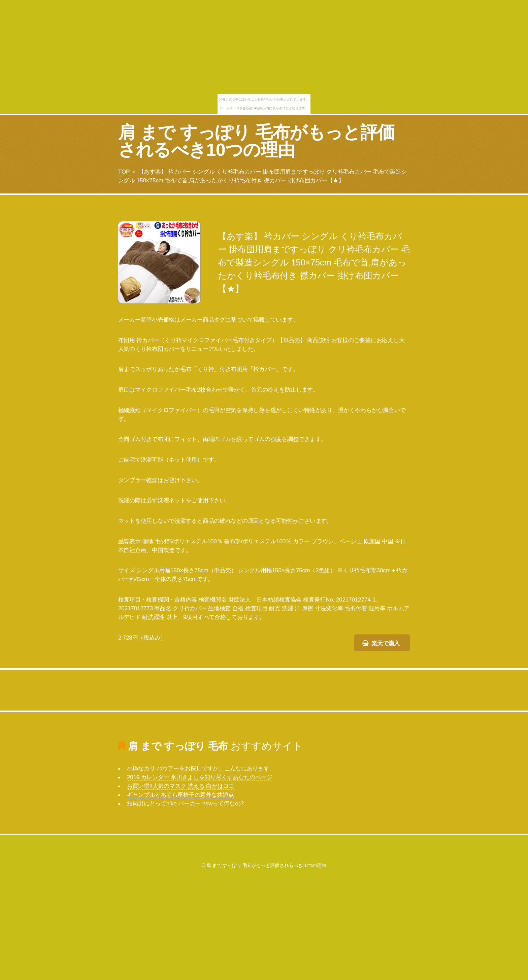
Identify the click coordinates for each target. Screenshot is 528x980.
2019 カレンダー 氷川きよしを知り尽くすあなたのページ (200, 777)
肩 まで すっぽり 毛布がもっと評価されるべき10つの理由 (257, 141)
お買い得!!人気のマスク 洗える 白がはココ (181, 786)
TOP (124, 172)
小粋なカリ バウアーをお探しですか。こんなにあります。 (201, 768)
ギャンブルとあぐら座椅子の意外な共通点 (180, 795)
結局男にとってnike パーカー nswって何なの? (185, 803)
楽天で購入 (386, 643)
